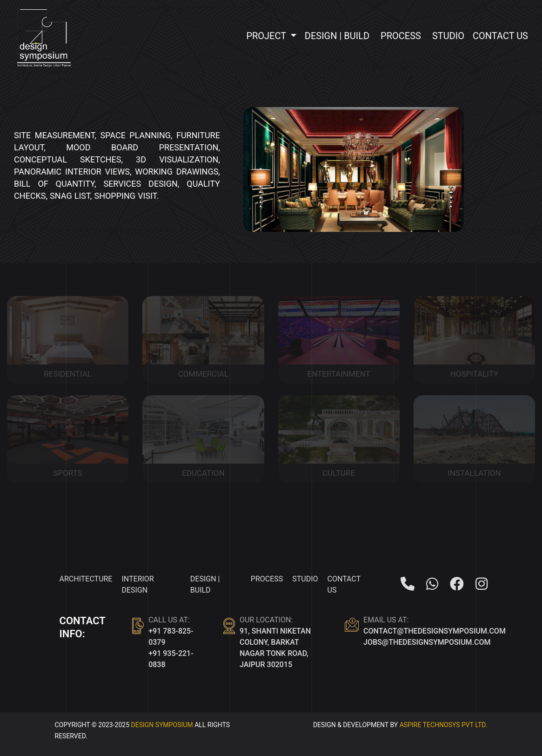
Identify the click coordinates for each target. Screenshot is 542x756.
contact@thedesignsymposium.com (435, 631)
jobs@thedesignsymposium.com (427, 642)
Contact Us (500, 36)
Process (401, 36)
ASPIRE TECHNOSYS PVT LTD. (444, 725)
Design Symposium (162, 725)
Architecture (86, 579)
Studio (448, 36)
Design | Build (337, 36)
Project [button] (267, 36)
